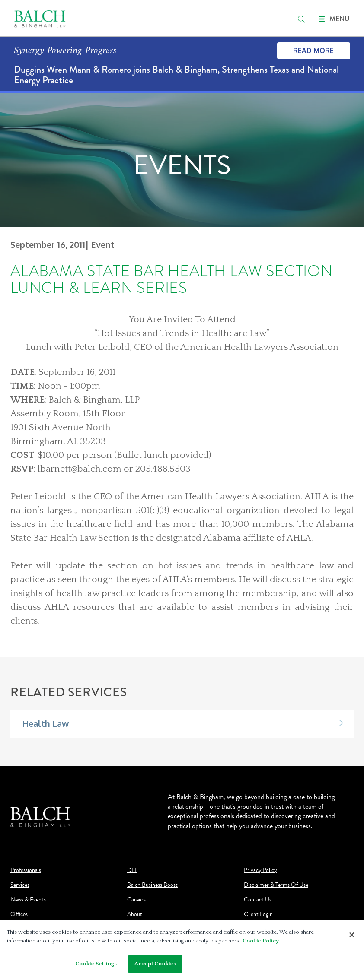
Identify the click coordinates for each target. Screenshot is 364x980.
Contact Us (258, 900)
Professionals (26, 870)
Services (20, 885)
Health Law (45, 724)
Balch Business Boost (152, 885)
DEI (132, 870)
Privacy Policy (260, 870)
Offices (19, 914)
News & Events (28, 900)
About (135, 914)
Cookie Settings (96, 966)
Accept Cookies (155, 966)
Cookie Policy (261, 943)
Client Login (258, 914)
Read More (313, 51)
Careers (136, 900)
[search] (301, 19)
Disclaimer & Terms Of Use (276, 885)
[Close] (352, 937)
